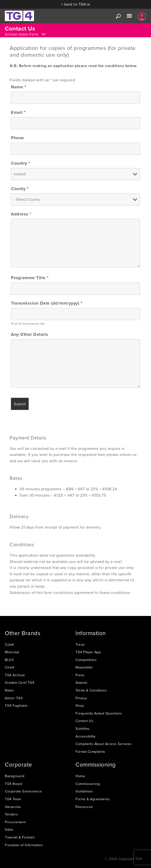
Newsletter (84, 667)
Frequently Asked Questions (99, 713)
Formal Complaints (90, 752)
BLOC (9, 660)
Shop (80, 706)
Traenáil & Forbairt (20, 837)
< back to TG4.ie (76, 4)
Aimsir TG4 (14, 698)
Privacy (81, 698)
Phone (17, 138)
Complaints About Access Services (104, 744)
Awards (81, 683)
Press (80, 675)
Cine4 (10, 667)
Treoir (80, 645)
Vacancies (13, 807)
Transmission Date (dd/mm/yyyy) (46, 303)
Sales (9, 830)
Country (21, 163)
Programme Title (30, 278)
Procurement (15, 822)
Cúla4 (9, 645)
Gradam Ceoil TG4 (20, 683)
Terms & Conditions (91, 690)
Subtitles (83, 729)
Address (21, 214)
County (20, 189)
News (9, 690)
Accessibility (86, 736)
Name (18, 87)
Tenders (11, 814)
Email (18, 112)
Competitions (86, 660)
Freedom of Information (24, 845)
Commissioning (88, 784)
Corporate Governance (23, 791)
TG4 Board (14, 784)
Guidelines (84, 791)
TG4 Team (13, 799)
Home (80, 776)
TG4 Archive (15, 675)
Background (15, 776)
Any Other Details (30, 334)
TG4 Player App (88, 652)
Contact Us (84, 721)
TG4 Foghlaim (16, 706)
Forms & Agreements (93, 799)
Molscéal (12, 652)
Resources (84, 807)
